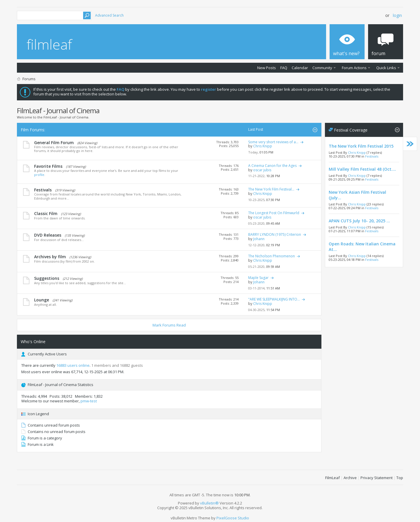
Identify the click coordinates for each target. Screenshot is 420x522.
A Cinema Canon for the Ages (272, 166)
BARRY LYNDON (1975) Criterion (275, 234)
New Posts (267, 68)
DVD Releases (48, 235)
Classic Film (46, 213)
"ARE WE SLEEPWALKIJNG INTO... (274, 299)
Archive (350, 478)
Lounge (42, 300)
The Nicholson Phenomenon (272, 256)
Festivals (43, 190)
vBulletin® (209, 503)
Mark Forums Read (169, 325)
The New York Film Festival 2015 (361, 146)
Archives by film (50, 257)
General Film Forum (54, 143)
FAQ (284, 68)
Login (397, 15)
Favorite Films (48, 166)
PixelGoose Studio (233, 518)
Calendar (300, 68)
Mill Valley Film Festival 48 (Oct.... (362, 169)
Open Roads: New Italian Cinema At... (362, 247)
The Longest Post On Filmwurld (274, 213)
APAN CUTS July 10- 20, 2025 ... (359, 221)
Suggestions (47, 278)
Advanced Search (109, 15)
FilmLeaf (332, 478)
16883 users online (73, 365)
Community (322, 68)
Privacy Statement (377, 478)
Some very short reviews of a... (273, 142)
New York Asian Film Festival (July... (357, 195)
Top (400, 478)
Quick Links (386, 68)
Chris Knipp (357, 152)
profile (39, 175)
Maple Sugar (258, 278)
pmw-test (89, 401)
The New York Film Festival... (271, 189)
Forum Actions (354, 68)
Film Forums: (33, 130)
